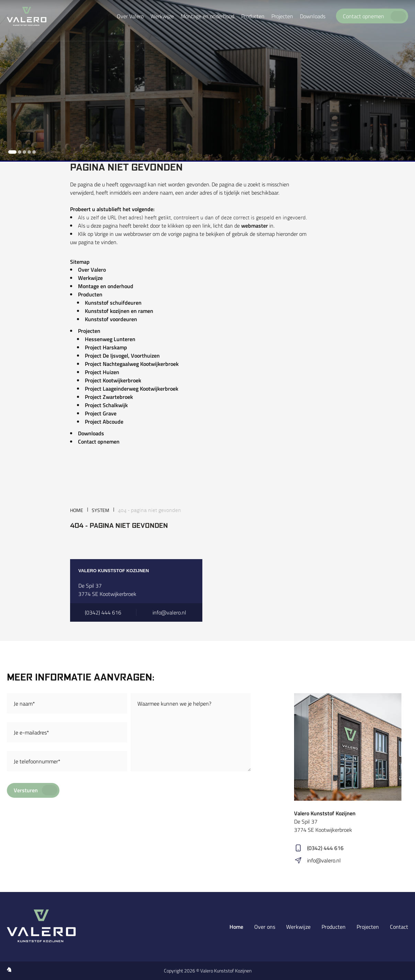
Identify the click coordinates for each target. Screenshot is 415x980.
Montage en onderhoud (106, 286)
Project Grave (101, 413)
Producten (90, 294)
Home (236, 927)
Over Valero (92, 270)
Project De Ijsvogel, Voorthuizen (122, 356)
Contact (399, 927)
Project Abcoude (104, 422)
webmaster (255, 226)
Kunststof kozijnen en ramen (119, 311)
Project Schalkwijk (106, 405)
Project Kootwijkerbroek (113, 380)
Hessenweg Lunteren (110, 339)
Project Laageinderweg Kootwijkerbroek (132, 389)
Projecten (89, 331)
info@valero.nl (324, 860)
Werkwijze (90, 278)
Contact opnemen (99, 442)
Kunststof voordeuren (111, 319)
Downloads (91, 433)
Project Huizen (102, 372)
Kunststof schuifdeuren (113, 303)
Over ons (265, 927)
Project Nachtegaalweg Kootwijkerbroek (132, 364)
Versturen (26, 790)
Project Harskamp (106, 347)
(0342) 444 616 (325, 848)
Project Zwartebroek (109, 397)
